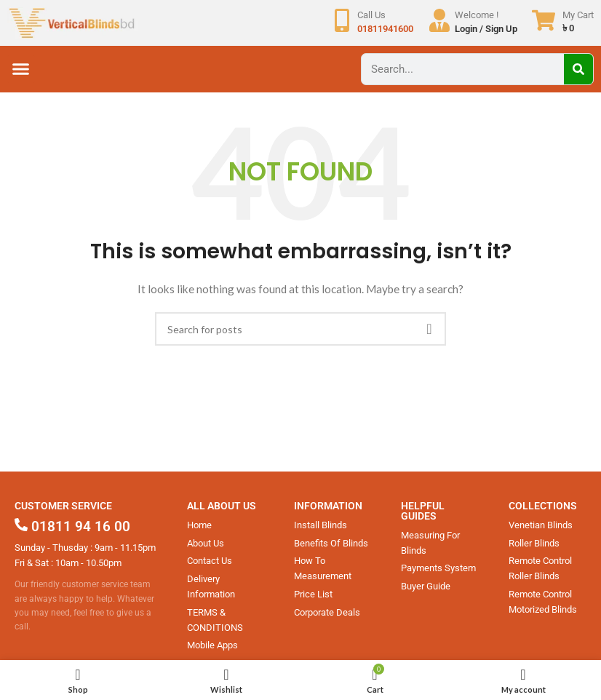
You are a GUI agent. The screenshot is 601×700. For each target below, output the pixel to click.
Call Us (371, 15)
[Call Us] (342, 20)
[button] (21, 69)
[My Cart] (544, 20)
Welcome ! (477, 15)
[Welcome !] (439, 20)
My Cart (578, 15)
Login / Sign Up (486, 29)
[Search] (578, 69)
